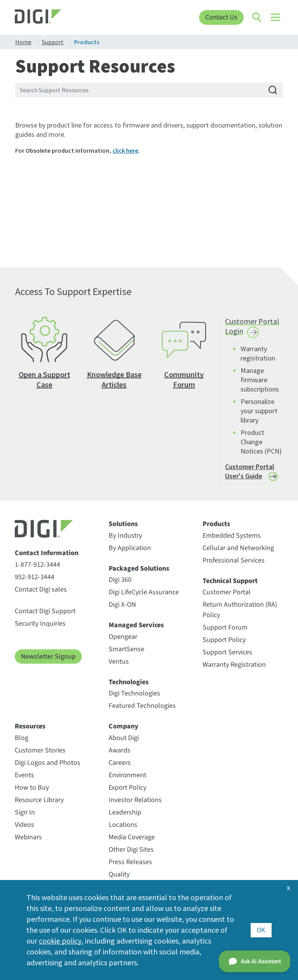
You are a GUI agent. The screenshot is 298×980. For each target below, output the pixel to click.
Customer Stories (40, 750)
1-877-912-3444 (37, 565)
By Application (130, 548)
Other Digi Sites (131, 850)
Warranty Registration (234, 665)
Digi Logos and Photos (48, 763)
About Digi (124, 738)
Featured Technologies (142, 706)
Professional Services (234, 560)
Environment (127, 775)
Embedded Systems (232, 536)
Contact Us (221, 17)
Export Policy (127, 788)
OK (261, 930)
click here (125, 150)
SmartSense (126, 649)
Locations (123, 825)
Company (124, 726)
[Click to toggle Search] (257, 17)
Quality (119, 874)
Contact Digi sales (41, 589)
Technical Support (230, 581)
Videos (24, 825)
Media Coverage (132, 837)
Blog (22, 738)
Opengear (123, 637)
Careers (120, 763)
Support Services (227, 652)
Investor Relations (135, 800)
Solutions (123, 524)
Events (24, 775)
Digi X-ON (122, 605)
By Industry (125, 536)
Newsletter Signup (48, 656)
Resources (30, 726)
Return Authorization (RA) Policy (240, 610)
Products (216, 524)
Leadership (125, 812)
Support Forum (225, 627)
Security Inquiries (40, 624)
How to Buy (32, 788)
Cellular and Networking (238, 548)
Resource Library (39, 800)
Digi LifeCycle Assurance (144, 592)
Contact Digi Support (45, 611)
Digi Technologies (134, 693)
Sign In (25, 812)
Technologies (129, 682)
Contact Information (47, 553)
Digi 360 (120, 580)
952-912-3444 (35, 577)
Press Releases (130, 862)
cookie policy (60, 941)
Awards (120, 750)
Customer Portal (227, 592)
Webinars (28, 837)
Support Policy (224, 640)
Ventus (119, 662)
